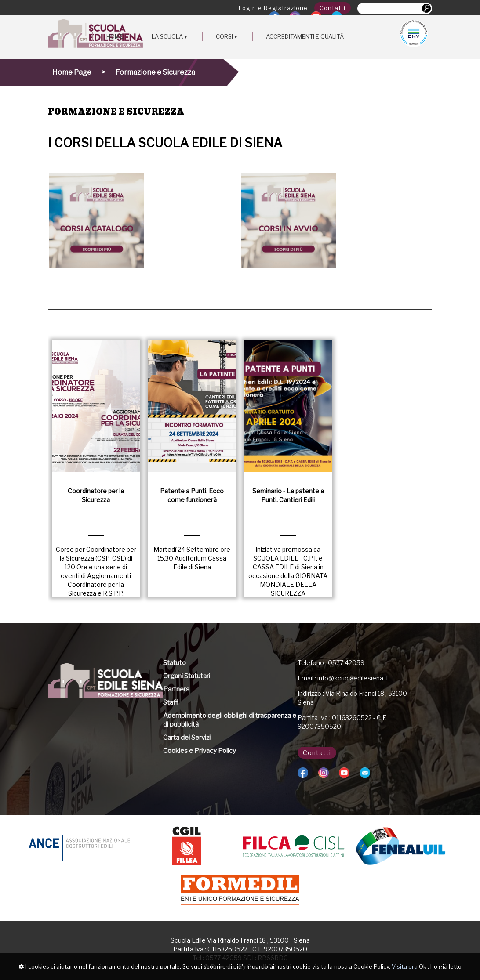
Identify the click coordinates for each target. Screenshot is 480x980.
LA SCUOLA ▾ (169, 36)
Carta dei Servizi (187, 738)
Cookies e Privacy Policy (200, 751)
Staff (171, 702)
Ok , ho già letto (440, 966)
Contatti (333, 8)
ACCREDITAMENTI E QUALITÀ (305, 36)
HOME (115, 36)
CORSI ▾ (227, 36)
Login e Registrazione (273, 8)
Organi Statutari (187, 676)
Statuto (175, 663)
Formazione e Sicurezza (155, 72)
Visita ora (405, 966)
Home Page (72, 72)
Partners (176, 689)
